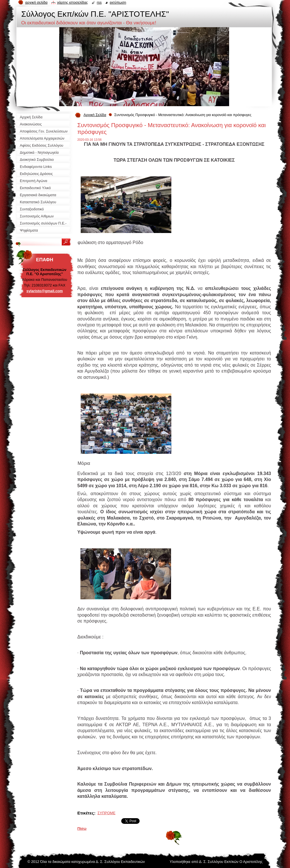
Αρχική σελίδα (36, 2)
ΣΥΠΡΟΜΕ (106, 813)
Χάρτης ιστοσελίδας (72, 2)
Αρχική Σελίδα (95, 115)
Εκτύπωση (118, 2)
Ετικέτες (86, 813)
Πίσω (82, 829)
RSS (99, 2)
